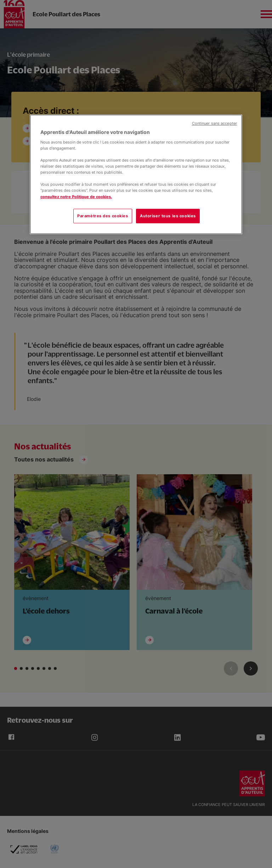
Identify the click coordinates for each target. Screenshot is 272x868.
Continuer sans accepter (214, 124)
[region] (136, 174)
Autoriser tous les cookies (168, 216)
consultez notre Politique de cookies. (76, 197)
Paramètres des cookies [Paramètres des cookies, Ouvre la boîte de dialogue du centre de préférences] (103, 216)
